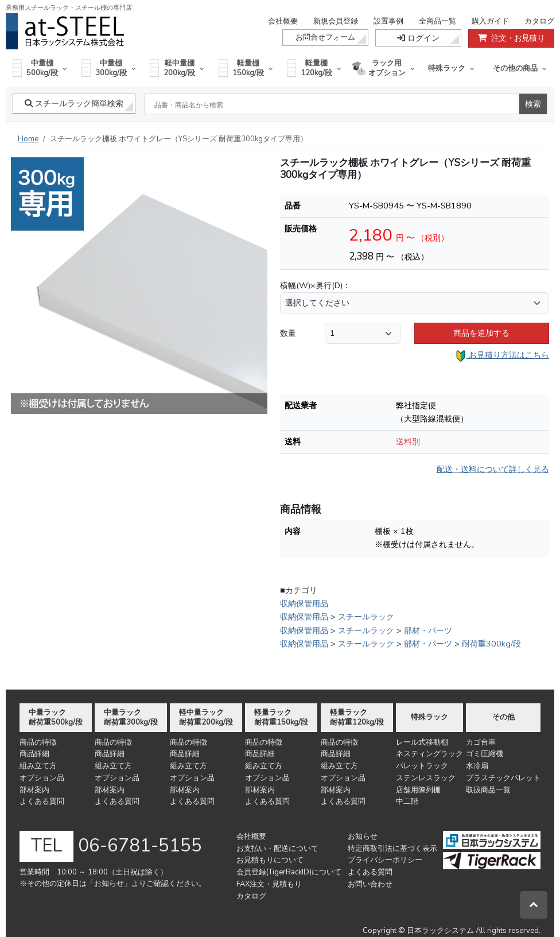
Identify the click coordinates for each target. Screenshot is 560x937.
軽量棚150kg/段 (246, 68)
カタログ (539, 21)
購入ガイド (490, 21)
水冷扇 (477, 766)
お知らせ (363, 837)
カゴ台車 (481, 742)
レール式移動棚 (422, 742)
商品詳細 (34, 754)
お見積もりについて (270, 860)
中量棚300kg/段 (109, 68)
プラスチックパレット (503, 778)
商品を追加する (481, 333)
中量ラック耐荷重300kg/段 (131, 718)
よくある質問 (42, 802)
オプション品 (42, 778)
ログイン (418, 38)
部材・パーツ (428, 630)
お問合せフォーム (325, 37)
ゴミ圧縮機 (485, 754)
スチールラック (366, 617)
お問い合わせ (370, 884)
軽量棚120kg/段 (314, 68)
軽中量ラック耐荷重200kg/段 (206, 718)
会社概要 (283, 21)
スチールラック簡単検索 (74, 104)
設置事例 (388, 21)
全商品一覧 (437, 21)
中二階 (407, 802)
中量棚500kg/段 (40, 68)
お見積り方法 (502, 356)
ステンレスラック (426, 778)
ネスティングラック (429, 754)
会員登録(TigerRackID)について (289, 872)
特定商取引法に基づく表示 (392, 849)
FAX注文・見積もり (269, 884)
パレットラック (422, 766)
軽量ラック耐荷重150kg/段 (281, 718)
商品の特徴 (38, 742)
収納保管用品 (304, 603)
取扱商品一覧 (488, 790)
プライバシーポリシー (385, 860)
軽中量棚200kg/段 (177, 68)
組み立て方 (38, 766)
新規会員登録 (336, 21)
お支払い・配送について (277, 849)
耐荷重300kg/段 (491, 644)
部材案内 (34, 790)
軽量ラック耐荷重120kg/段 (357, 718)
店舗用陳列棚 (418, 790)
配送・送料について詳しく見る (493, 469)
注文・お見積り (511, 38)
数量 (288, 333)
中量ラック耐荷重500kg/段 (56, 718)
